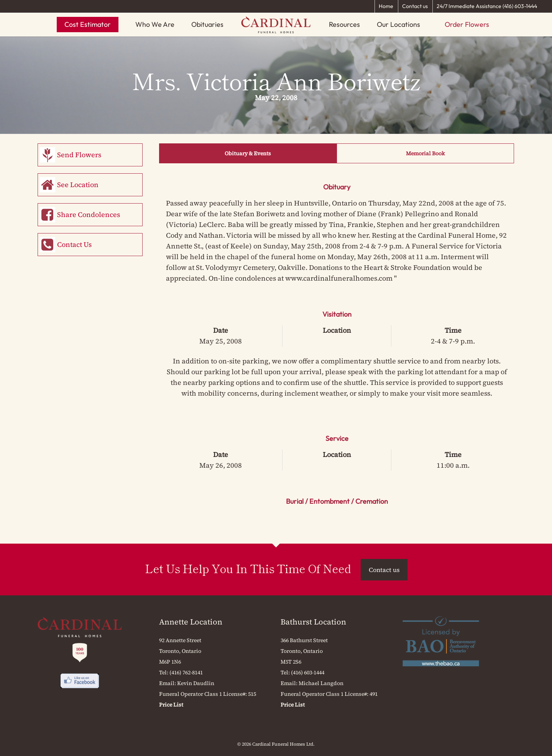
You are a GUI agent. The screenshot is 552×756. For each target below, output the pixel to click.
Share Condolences (89, 214)
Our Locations (398, 24)
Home (386, 6)
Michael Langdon (321, 683)
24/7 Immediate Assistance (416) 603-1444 (487, 6)
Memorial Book (425, 153)
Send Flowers (79, 155)
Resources (344, 24)
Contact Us (74, 244)
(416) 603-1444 (308, 672)
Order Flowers (467, 24)
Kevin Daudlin (196, 683)
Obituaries (207, 24)
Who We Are (155, 24)
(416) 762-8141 (186, 672)
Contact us (415, 6)
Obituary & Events (248, 153)
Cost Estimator (88, 24)
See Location (78, 185)
